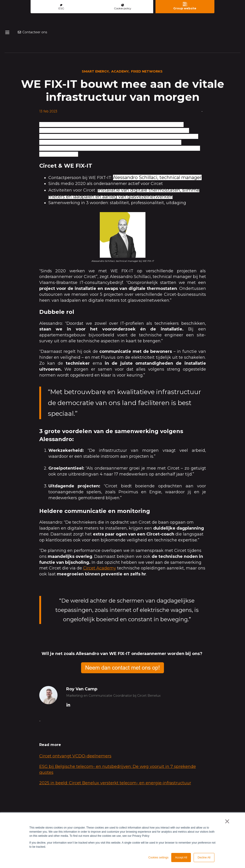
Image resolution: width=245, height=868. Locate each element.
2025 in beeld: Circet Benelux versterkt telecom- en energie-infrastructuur (115, 767)
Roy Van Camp (82, 673)
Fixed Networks (147, 55)
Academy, (120, 55)
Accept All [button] (181, 858)
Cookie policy (123, 7)
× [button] (227, 821)
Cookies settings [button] (158, 858)
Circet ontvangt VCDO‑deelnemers (75, 740)
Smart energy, (96, 55)
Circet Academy (100, 552)
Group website (185, 6)
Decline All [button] (204, 858)
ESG (61, 7)
